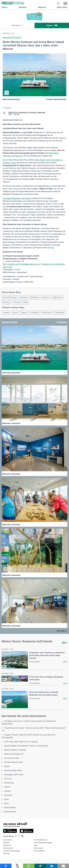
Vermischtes (9, 783)
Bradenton (35, 297)
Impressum (8, 840)
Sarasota (23, 297)
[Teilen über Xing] (40, 866)
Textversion (38, 848)
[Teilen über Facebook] (6, 866)
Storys (5, 7)
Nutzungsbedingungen (43, 843)
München (6, 302)
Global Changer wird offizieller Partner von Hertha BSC (26, 746)
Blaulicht (23, 7)
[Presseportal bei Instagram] (22, 836)
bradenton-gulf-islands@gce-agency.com (24, 264)
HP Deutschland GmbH (14, 762)
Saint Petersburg (9, 297)
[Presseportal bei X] (18, 836)
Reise (6, 803)
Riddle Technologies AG (14, 754)
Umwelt (6, 312)
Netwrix (7, 766)
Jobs (36, 845)
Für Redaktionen (41, 840)
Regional (42, 7)
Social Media (39, 851)
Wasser (24, 312)
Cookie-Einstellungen (12, 851)
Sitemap (6, 854)
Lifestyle (7, 791)
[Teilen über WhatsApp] (29, 866)
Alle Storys (17, 25)
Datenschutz (8, 848)
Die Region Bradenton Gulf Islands (17, 198)
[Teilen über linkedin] (52, 866)
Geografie (34, 312)
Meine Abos (62, 7)
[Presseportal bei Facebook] (15, 836)
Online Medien (10, 807)
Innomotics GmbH (11, 758)
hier (53, 248)
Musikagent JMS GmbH (14, 775)
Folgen (52, 25)
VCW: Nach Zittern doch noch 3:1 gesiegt (21, 742)
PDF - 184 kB (27, 114)
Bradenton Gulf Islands (12, 37)
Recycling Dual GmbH (13, 770)
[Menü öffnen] (65, 3)
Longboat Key (57, 297)
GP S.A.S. (8, 779)
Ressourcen (47, 312)
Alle (65, 643)
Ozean (15, 312)
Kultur (6, 799)
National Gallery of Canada (15, 750)
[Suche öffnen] (58, 3)
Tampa (45, 297)
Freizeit (7, 787)
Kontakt (6, 843)
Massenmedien (10, 812)
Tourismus (8, 795)
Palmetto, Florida (21, 302)
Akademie (7, 845)
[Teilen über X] (17, 866)
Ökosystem (60, 312)
